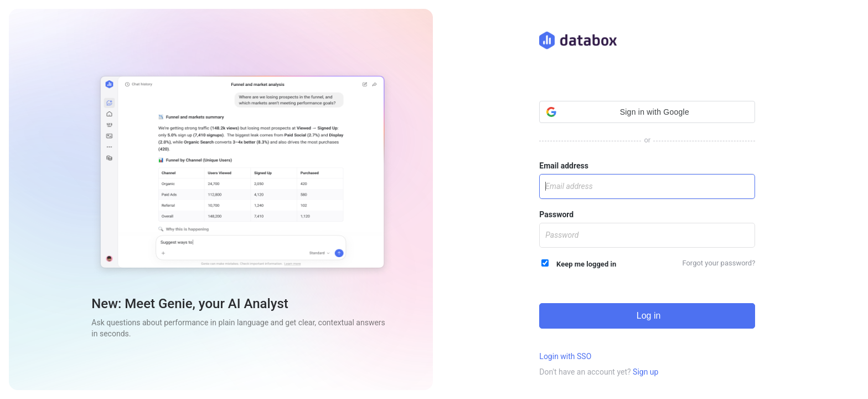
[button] (647, 112)
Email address (564, 166)
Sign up (645, 372)
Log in (647, 316)
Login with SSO (565, 356)
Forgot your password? (719, 263)
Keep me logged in (579, 264)
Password (556, 214)
